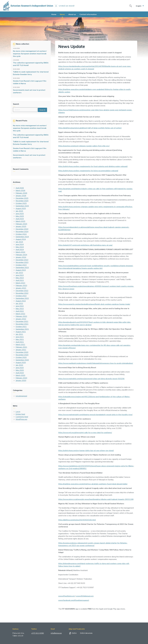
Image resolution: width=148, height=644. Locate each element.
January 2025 (21, 226)
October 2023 (21, 265)
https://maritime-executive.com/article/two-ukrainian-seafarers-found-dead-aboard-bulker (93, 484)
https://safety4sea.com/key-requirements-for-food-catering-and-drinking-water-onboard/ (93, 166)
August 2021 (21, 332)
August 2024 (21, 239)
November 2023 (22, 262)
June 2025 (20, 214)
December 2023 (22, 260)
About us (72, 14)
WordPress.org (21, 419)
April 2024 (20, 249)
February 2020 (21, 378)
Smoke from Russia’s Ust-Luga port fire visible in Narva (30, 82)
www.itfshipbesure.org (85, 596)
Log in (18, 412)
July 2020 (19, 365)
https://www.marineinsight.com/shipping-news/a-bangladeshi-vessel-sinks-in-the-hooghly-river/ (95, 415)
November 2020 (22, 355)
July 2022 (19, 303)
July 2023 (19, 273)
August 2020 (21, 362)
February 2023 (21, 285)
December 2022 (22, 291)
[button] (140, 6)
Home (54, 14)
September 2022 (22, 298)
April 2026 (20, 188)
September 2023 (22, 267)
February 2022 (21, 316)
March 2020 (20, 375)
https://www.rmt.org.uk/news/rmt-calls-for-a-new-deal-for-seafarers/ (85, 433)
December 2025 (22, 198)
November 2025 (22, 201)
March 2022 (20, 314)
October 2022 (21, 296)
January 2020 (21, 380)
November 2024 (22, 231)
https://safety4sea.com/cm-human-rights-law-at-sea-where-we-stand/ (86, 450)
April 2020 (20, 373)
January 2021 (21, 350)
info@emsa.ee (56, 633)
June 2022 (20, 306)
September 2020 (22, 360)
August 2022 (21, 301)
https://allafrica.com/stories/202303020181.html (77, 520)
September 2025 (22, 206)
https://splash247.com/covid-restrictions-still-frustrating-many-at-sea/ (85, 245)
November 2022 (22, 293)
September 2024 (22, 237)
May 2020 (20, 370)
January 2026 (21, 196)
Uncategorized (21, 396)
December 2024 (22, 229)
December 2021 (22, 321)
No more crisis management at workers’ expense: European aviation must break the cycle (30, 54)
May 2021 (20, 339)
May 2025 (20, 216)
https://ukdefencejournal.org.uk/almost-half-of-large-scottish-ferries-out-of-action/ (90, 128)
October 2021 (21, 326)
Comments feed (22, 417)
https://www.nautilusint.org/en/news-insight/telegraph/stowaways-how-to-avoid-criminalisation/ (96, 363)
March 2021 (20, 344)
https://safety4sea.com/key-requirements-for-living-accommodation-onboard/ (88, 171)
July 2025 (19, 211)
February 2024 (21, 255)
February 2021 (21, 347)
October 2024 (21, 234)
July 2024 (19, 242)
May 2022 (20, 309)
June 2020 (20, 368)
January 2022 (21, 319)
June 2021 (20, 337)
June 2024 (20, 244)
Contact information (88, 14)
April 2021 (20, 342)
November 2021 (22, 324)
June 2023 (20, 275)
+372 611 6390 (38, 633)
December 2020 (22, 352)
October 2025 (21, 203)
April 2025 (20, 219)
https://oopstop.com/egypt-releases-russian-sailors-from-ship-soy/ (84, 146)
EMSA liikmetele (85, 633)
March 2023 (20, 283)
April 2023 (20, 280)
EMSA (73, 633)
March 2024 (20, 252)
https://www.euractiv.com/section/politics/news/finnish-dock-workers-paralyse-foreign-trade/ (94, 304)
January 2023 (21, 288)
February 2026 (21, 193)
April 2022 (20, 311)
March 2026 (20, 190)
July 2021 (19, 334)
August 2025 (21, 208)
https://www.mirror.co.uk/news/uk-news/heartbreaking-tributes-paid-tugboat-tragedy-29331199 (96, 499)
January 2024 (21, 257)
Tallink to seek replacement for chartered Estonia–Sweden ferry (31, 73)
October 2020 (21, 357)
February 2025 (21, 224)
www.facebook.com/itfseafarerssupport (74, 600)
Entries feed (20, 414)
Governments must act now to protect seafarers (29, 91)
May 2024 (20, 247)
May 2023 (20, 278)
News (62, 14)
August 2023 (21, 270)
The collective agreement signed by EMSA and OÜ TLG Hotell (31, 64)
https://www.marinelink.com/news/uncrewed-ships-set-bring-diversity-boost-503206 (91, 379)
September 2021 (22, 329)
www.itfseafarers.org (66, 596)
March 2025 (20, 221)
